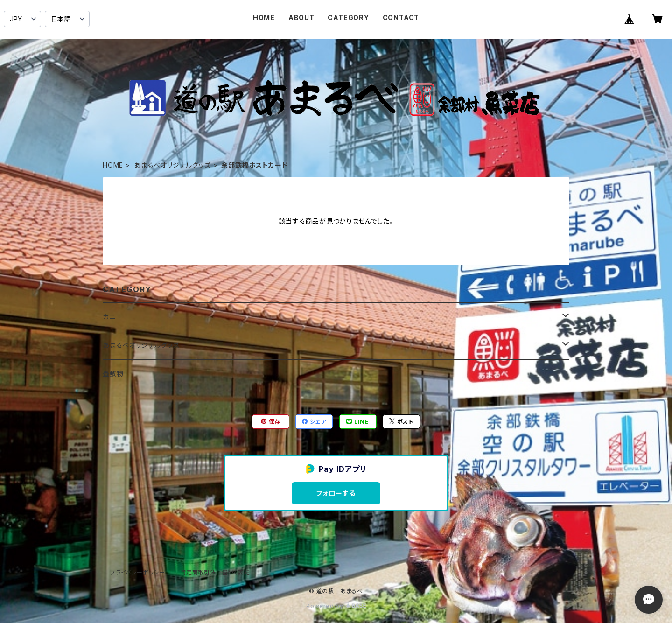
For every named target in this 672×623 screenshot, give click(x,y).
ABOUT (301, 17)
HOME (264, 17)
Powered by (336, 606)
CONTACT (401, 17)
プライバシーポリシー (138, 572)
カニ (109, 317)
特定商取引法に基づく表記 (215, 572)
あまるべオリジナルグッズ (172, 165)
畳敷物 (113, 374)
